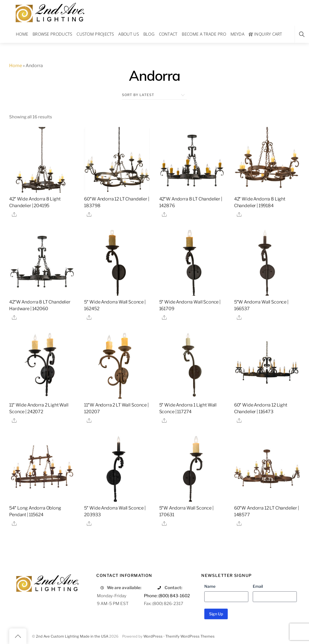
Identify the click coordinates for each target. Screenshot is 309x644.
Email (258, 586)
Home (22, 34)
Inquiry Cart (266, 34)
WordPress (153, 636)
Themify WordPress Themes (190, 636)
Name (210, 586)
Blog (149, 34)
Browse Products (52, 34)
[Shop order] (154, 95)
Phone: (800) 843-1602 (167, 596)
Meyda (238, 34)
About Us (128, 34)
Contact (168, 34)
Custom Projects (95, 34)
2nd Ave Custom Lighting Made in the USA (72, 636)
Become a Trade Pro (204, 34)
